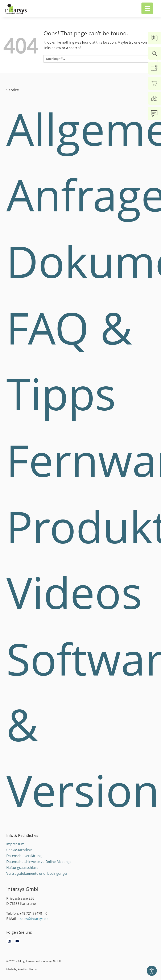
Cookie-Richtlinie (19, 850)
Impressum (15, 844)
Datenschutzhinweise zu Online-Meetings (39, 862)
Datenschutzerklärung (24, 856)
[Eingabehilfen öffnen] (152, 971)
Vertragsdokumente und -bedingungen (37, 873)
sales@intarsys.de (34, 919)
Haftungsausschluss (22, 868)
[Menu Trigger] (147, 8)
